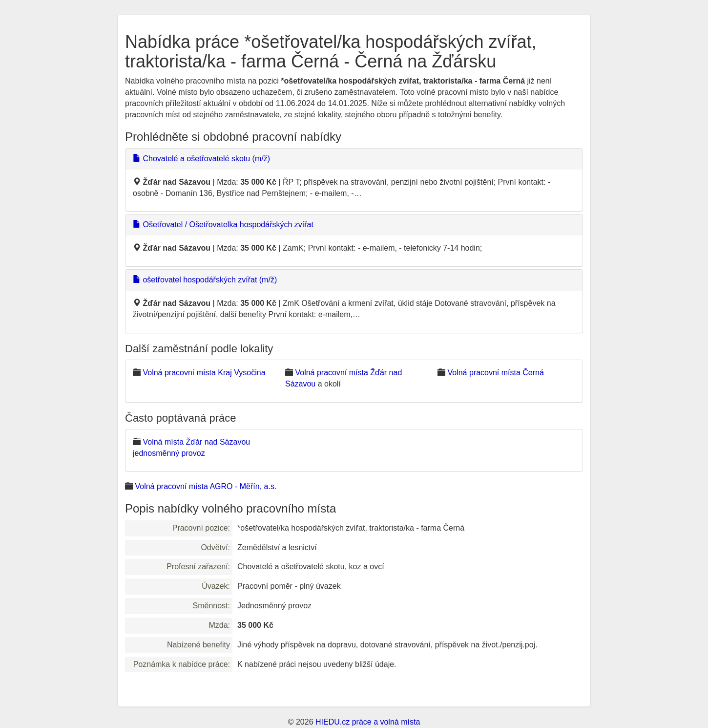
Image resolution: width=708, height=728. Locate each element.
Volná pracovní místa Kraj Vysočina (204, 373)
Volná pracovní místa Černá (495, 373)
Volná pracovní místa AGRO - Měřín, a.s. (206, 486)
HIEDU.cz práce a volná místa (368, 722)
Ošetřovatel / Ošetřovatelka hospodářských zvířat (223, 225)
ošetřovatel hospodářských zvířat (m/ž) (205, 280)
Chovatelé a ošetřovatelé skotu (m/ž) (201, 159)
